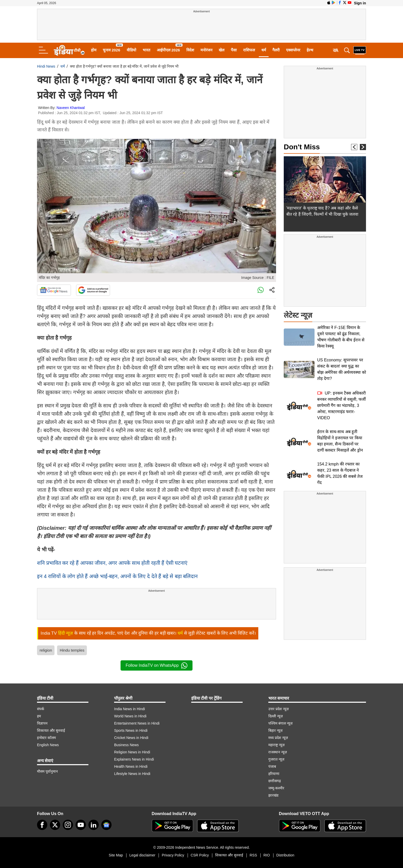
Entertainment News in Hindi (137, 723)
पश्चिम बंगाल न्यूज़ (280, 723)
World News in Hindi (130, 716)
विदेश (190, 50)
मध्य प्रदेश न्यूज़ (278, 738)
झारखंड (273, 795)
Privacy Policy (173, 855)
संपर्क (41, 709)
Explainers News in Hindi (134, 759)
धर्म (264, 50)
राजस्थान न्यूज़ (278, 752)
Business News (126, 745)
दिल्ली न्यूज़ (276, 716)
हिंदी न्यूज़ (66, 633)
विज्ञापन (42, 723)
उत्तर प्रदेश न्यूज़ (278, 709)
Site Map (116, 855)
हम (39, 716)
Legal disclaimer (142, 855)
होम (94, 50)
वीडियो (131, 50)
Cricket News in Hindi (131, 738)
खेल (222, 50)
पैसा (234, 50)
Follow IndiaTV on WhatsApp (157, 665)
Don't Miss (302, 147)
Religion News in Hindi (132, 752)
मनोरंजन (206, 50)
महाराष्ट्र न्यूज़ (276, 745)
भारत (146, 50)
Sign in (360, 3)
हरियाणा (274, 774)
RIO (267, 855)
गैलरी (276, 50)
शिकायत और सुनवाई (51, 730)
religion (46, 650)
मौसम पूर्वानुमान (47, 771)
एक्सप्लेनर (293, 50)
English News (48, 745)
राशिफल (249, 50)
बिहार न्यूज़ (275, 730)
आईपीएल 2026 (168, 50)
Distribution (285, 855)
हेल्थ (310, 50)
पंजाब (272, 766)
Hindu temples (72, 650)
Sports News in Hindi (131, 730)
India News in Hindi (130, 709)
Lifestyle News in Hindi (132, 774)
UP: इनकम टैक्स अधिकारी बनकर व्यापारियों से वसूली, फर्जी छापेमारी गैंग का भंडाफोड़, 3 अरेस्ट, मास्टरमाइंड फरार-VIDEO (341, 405)
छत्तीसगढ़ (275, 781)
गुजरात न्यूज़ (276, 759)
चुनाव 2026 (112, 50)
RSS (253, 855)
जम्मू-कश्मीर (276, 788)
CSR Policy (200, 855)
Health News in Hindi (131, 766)
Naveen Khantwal (71, 108)
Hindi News (46, 66)
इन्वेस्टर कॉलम (46, 738)
